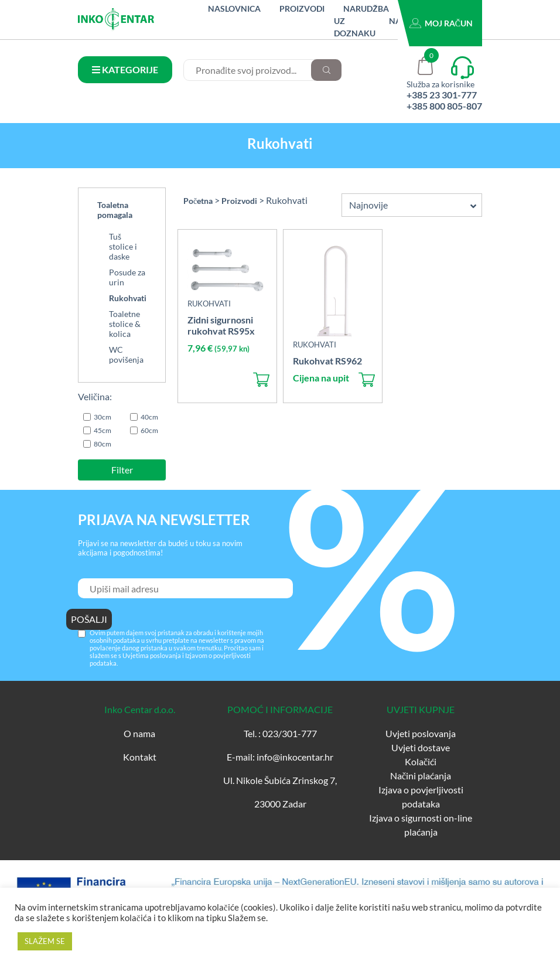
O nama (139, 733)
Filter (122, 470)
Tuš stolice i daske (123, 246)
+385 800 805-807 (444, 106)
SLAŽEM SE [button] (45, 941)
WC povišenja (126, 355)
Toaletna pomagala (115, 210)
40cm (149, 417)
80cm (103, 444)
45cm (103, 430)
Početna (198, 201)
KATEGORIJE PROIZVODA (125, 74)
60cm (149, 430)
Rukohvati (128, 298)
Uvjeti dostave (421, 747)
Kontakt (140, 757)
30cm (103, 417)
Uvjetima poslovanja (152, 655)
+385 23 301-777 (442, 95)
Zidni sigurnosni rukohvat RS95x (221, 325)
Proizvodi (302, 8)
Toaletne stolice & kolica (125, 324)
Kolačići (421, 761)
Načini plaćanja (421, 776)
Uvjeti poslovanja (421, 733)
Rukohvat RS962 (327, 361)
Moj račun (449, 23)
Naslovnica (234, 8)
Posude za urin (127, 277)
